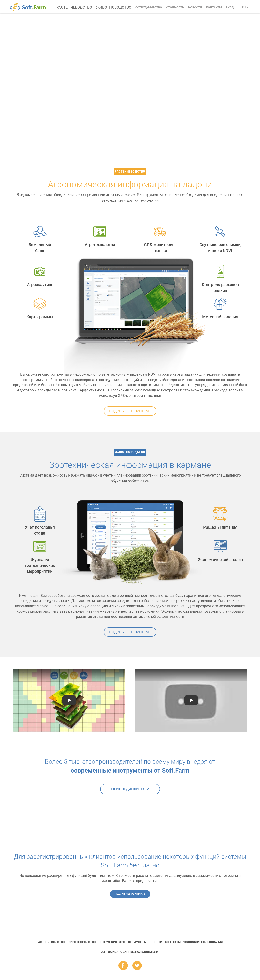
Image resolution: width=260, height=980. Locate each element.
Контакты (214, 7)
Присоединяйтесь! (130, 789)
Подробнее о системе (130, 411)
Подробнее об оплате (130, 894)
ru (245, 7)
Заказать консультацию (54, 110)
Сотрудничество (149, 7)
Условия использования (203, 942)
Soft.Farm (30, 7)
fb (123, 966)
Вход (230, 7)
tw (137, 966)
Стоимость (175, 7)
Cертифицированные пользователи (129, 952)
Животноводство (114, 7)
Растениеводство (74, 7)
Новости (195, 7)
